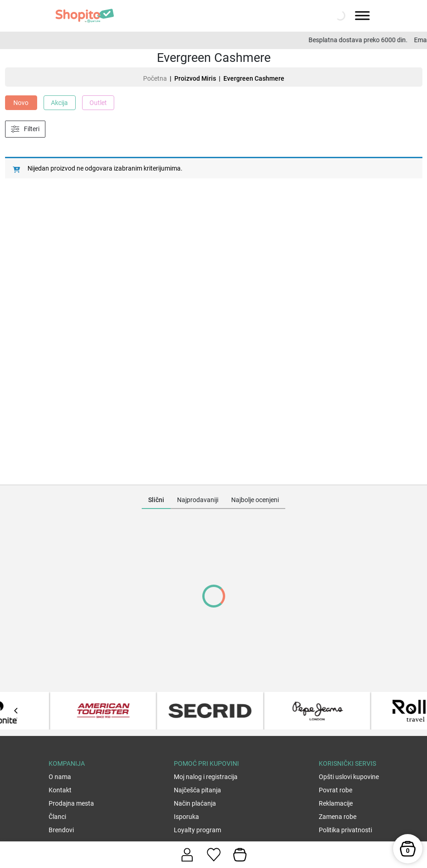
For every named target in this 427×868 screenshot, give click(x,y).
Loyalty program (197, 830)
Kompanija (67, 763)
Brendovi (61, 830)
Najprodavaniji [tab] (198, 500)
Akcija (59, 103)
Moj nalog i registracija (206, 777)
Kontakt (60, 790)
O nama (60, 777)
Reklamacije (336, 803)
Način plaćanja (195, 803)
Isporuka (186, 817)
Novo (21, 103)
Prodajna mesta (71, 803)
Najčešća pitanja (197, 790)
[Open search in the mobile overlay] (339, 16)
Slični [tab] (156, 500)
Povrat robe (335, 790)
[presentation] (16, 711)
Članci (57, 817)
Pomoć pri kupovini (206, 763)
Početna (155, 78)
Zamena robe (338, 817)
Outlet (98, 103)
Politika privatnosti (345, 830)
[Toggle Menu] (362, 15)
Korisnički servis (347, 763)
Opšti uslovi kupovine (349, 777)
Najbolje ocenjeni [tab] (255, 500)
